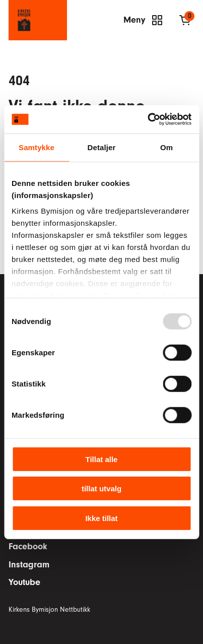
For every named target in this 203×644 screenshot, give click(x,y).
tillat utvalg (101, 489)
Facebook (28, 546)
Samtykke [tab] (37, 147)
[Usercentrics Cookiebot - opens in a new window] (147, 119)
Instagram (29, 565)
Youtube (24, 582)
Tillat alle (102, 459)
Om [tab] (166, 147)
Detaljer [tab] (102, 147)
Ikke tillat (101, 518)
